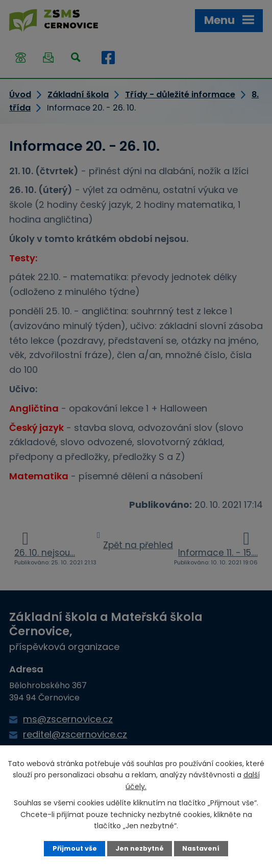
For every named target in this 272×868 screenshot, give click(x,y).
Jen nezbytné (140, 848)
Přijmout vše (75, 848)
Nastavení (201, 848)
